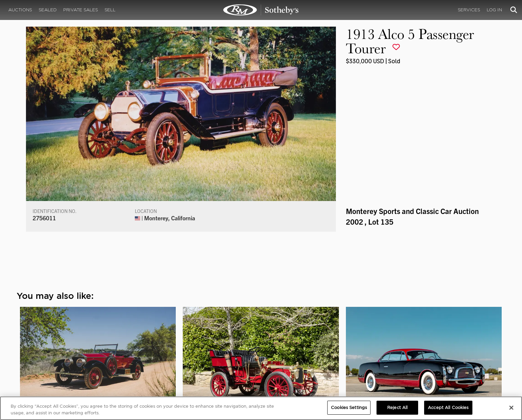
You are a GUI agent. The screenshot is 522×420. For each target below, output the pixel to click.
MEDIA (312, 340)
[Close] (511, 408)
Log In (494, 10)
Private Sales (81, 10)
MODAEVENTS (190, 360)
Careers (183, 353)
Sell (110, 10)
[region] (261, 408)
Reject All (397, 408)
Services (469, 10)
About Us (80, 347)
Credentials (318, 347)
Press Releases (321, 353)
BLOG (311, 360)
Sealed (48, 10)
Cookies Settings (434, 347)
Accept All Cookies (448, 408)
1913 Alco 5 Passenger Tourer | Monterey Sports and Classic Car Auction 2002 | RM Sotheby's (261, 10)
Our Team (81, 353)
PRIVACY (426, 340)
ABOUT (79, 340)
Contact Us (82, 360)
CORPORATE (188, 340)
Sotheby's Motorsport (199, 367)
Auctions (20, 10)
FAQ (179, 347)
